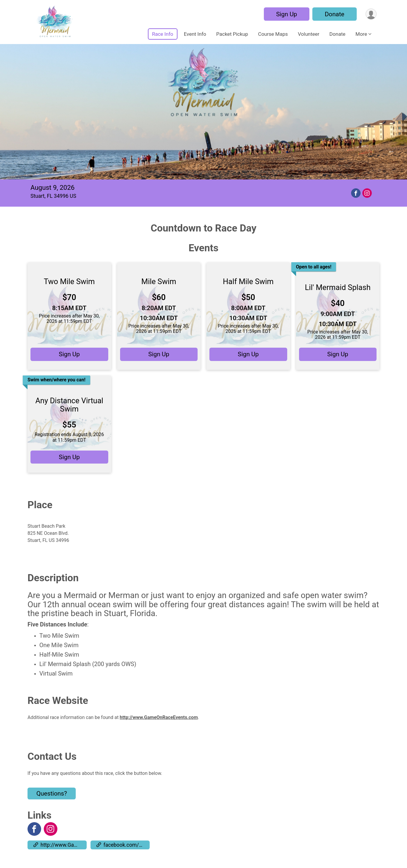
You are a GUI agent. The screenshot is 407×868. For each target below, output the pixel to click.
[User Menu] (371, 14)
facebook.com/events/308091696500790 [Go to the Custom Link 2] (123, 845)
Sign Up (286, 14)
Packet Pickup (232, 34)
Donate (335, 14)
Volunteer (309, 34)
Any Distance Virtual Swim (69, 405)
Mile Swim (159, 281)
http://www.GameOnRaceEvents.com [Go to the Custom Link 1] (60, 845)
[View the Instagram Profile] (51, 829)
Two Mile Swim (69, 281)
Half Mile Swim (248, 281)
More (361, 34)
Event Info (195, 34)
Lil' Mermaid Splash (338, 287)
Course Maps (273, 34)
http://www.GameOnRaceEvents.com (159, 717)
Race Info (163, 34)
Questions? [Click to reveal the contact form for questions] (52, 793)
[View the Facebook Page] (34, 829)
